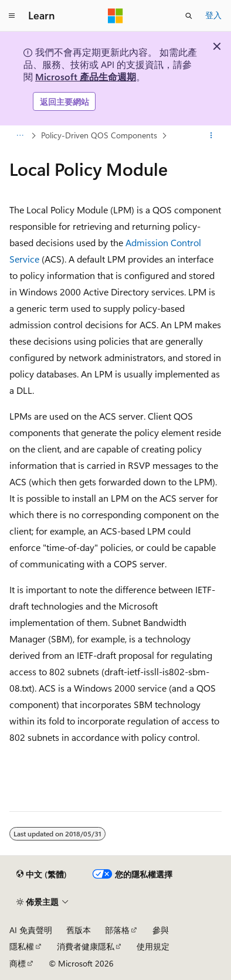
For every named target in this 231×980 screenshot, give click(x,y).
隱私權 (22, 946)
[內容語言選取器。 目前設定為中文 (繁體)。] (42, 874)
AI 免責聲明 (31, 930)
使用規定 (153, 946)
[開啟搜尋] (189, 16)
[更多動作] (211, 136)
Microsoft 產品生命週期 (86, 76)
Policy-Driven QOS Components (99, 135)
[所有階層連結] (20, 136)
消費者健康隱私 (86, 946)
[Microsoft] (116, 16)
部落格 (117, 930)
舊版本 (79, 930)
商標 (18, 963)
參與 (161, 930)
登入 (213, 15)
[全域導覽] (12, 16)
